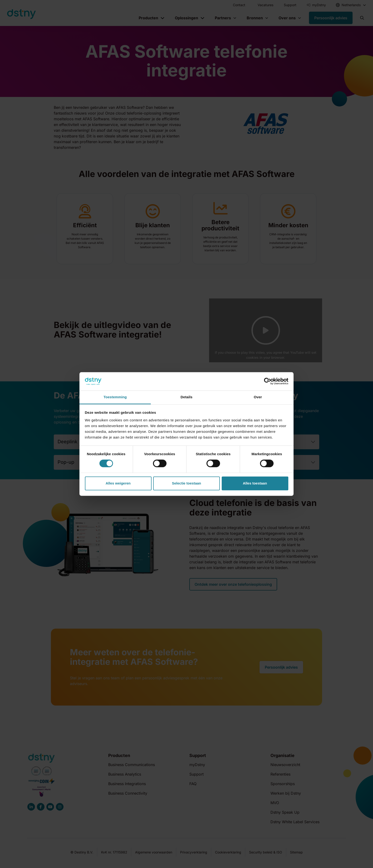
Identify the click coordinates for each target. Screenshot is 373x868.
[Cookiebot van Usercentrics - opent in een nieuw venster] (267, 381)
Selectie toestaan (187, 483)
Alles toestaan (255, 483)
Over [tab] (258, 397)
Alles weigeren (118, 483)
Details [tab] (186, 397)
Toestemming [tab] (115, 397)
